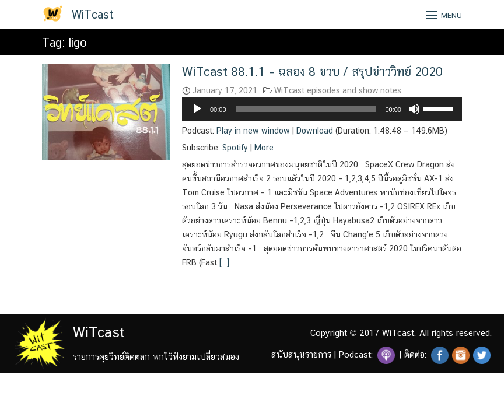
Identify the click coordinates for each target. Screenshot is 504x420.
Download (315, 131)
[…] (223, 262)
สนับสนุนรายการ (301, 354)
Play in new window (253, 131)
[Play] (197, 109)
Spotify (235, 148)
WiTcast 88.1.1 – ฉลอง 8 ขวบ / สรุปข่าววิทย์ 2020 (312, 71)
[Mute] (414, 109)
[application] (322, 109)
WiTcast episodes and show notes (338, 90)
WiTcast (93, 15)
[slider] (306, 109)
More (264, 148)
